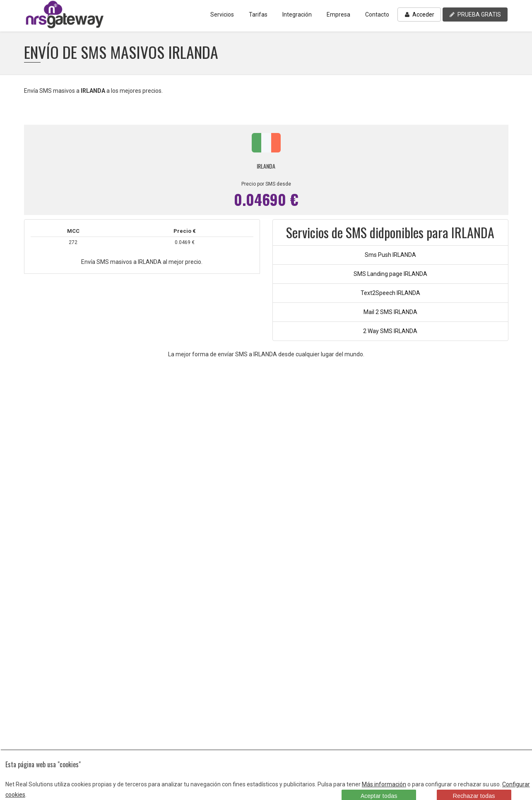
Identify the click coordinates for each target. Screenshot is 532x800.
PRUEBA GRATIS (475, 15)
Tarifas (258, 15)
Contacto (377, 15)
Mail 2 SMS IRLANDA (390, 312)
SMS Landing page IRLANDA (390, 274)
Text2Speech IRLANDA (390, 293)
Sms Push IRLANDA (390, 255)
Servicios (222, 15)
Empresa (338, 15)
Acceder (419, 15)
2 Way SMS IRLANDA (390, 331)
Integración (297, 15)
